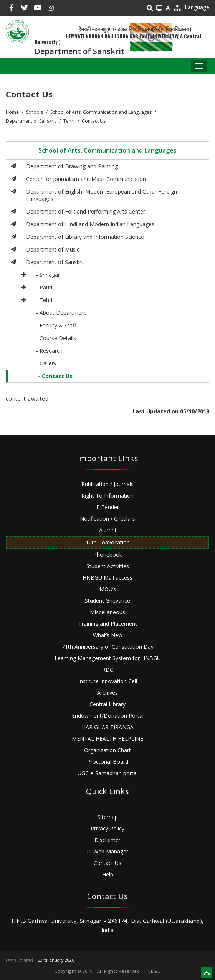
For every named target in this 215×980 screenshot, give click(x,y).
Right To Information (107, 496)
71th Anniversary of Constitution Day (108, 647)
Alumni (107, 530)
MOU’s (108, 589)
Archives (107, 693)
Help (108, 874)
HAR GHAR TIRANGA (108, 727)
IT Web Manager (107, 851)
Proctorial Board (108, 762)
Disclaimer (107, 840)
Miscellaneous (107, 612)
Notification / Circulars (107, 519)
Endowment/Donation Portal (108, 716)
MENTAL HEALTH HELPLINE (107, 739)
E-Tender (108, 507)
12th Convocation (108, 542)
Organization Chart (107, 750)
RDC (108, 670)
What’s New (108, 635)
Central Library (107, 704)
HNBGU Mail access (107, 578)
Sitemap (108, 817)
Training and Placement (108, 624)
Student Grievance (107, 601)
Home (12, 112)
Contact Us (107, 863)
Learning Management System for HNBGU (108, 658)
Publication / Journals (107, 484)
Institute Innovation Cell (108, 681)
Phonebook (108, 555)
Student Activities (108, 566)
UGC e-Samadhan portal (108, 773)
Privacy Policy (107, 828)
